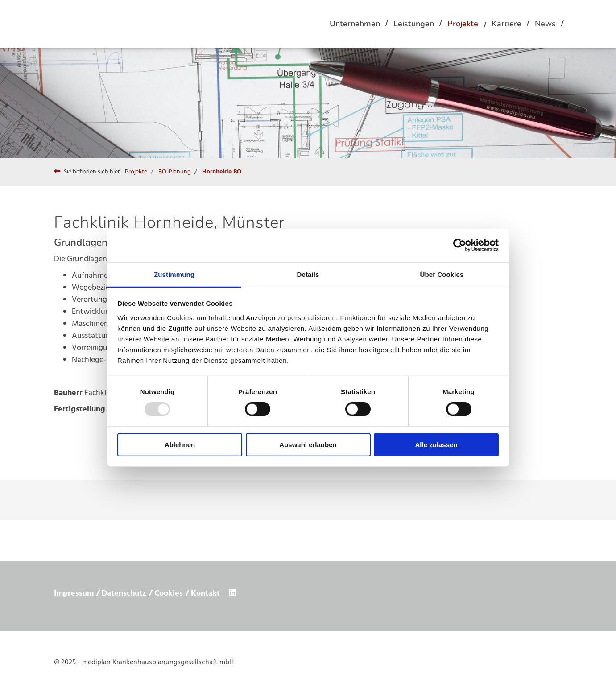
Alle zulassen (436, 445)
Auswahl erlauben (308, 445)
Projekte (463, 24)
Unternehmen (355, 24)
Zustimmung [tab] (174, 274)
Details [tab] (308, 274)
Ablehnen (180, 445)
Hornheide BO (222, 172)
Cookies (169, 594)
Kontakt (205, 594)
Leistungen (414, 24)
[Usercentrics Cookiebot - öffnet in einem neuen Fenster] (460, 245)
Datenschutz (124, 594)
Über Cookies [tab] (442, 274)
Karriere (506, 24)
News (545, 24)
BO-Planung (175, 172)
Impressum (74, 594)
